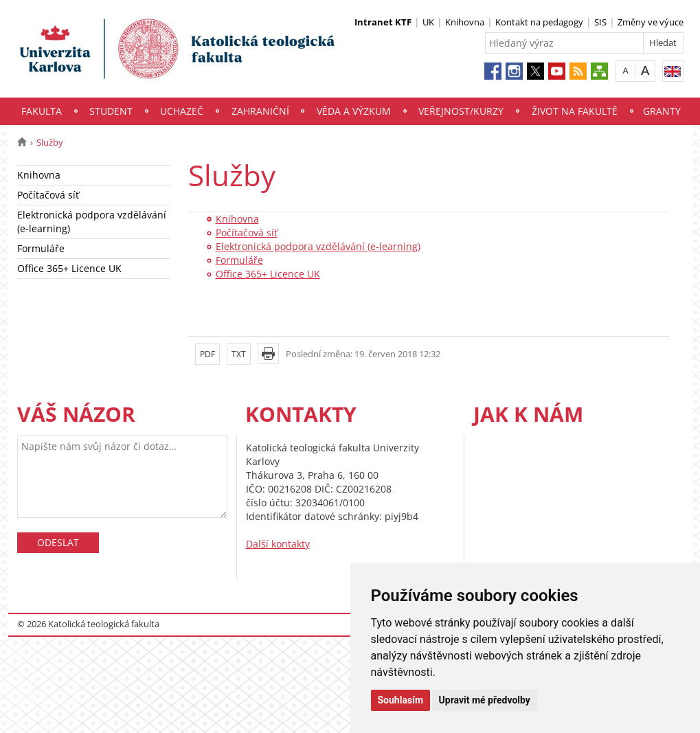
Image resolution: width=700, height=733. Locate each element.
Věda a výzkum (354, 111)
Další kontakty (278, 544)
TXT (239, 354)
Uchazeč (182, 111)
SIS (600, 22)
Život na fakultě (575, 111)
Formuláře (41, 248)
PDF (207, 354)
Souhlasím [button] (401, 700)
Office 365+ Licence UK (69, 268)
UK (428, 22)
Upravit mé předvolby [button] (485, 700)
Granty (662, 111)
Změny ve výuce (651, 22)
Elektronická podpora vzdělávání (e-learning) (92, 222)
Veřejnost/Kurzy (461, 111)
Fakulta (42, 111)
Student (111, 111)
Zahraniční (260, 111)
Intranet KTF (383, 22)
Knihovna (465, 22)
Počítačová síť (48, 195)
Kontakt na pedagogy (539, 22)
